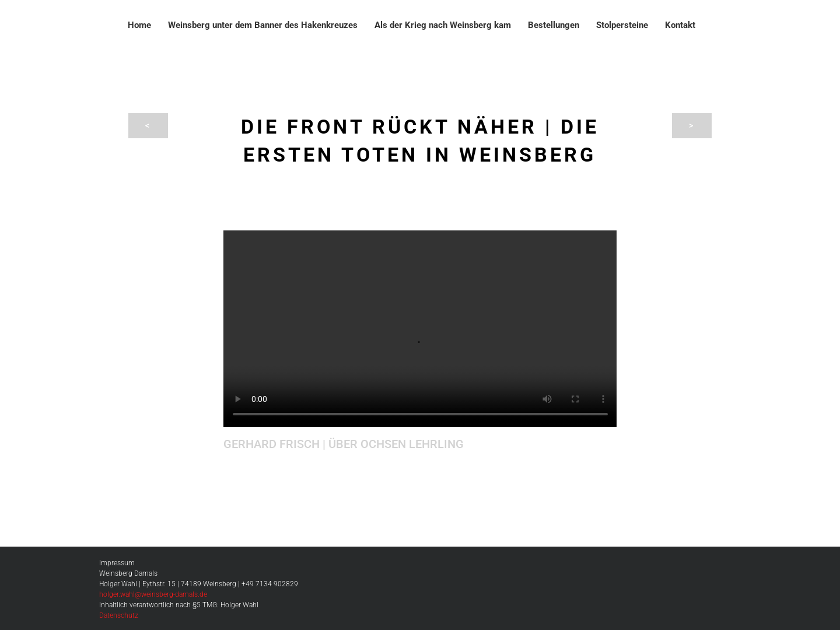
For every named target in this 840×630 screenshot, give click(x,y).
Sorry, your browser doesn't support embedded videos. (420, 329)
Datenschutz (119, 615)
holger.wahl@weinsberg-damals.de (153, 594)
